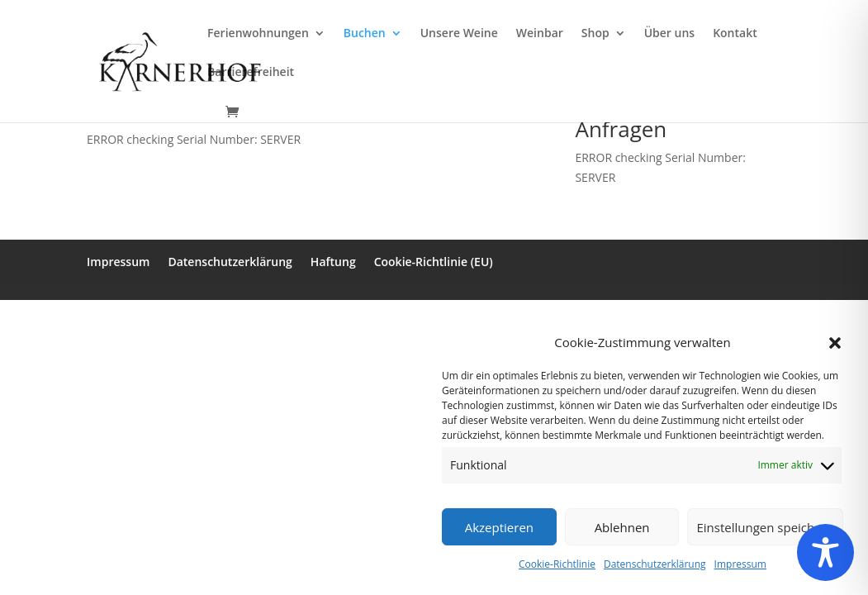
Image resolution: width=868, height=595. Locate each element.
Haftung (333, 262)
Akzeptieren (499, 527)
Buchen (365, 34)
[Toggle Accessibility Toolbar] (825, 552)
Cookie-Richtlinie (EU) (434, 262)
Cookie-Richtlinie (557, 564)
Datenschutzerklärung (655, 564)
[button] (835, 343)
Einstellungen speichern (765, 527)
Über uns (669, 34)
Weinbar (540, 34)
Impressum (740, 564)
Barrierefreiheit (251, 73)
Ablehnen (622, 527)
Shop (595, 34)
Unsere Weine (459, 34)
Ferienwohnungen (258, 34)
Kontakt (735, 34)
